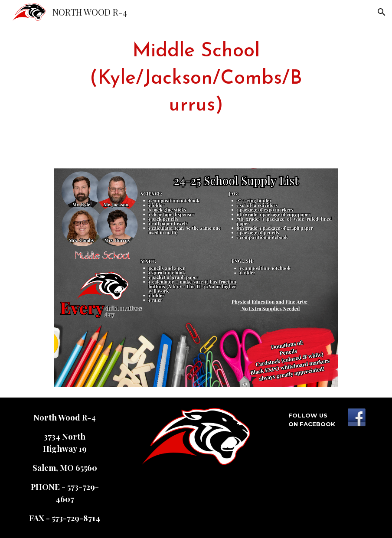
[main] (196, 79)
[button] (382, 12)
